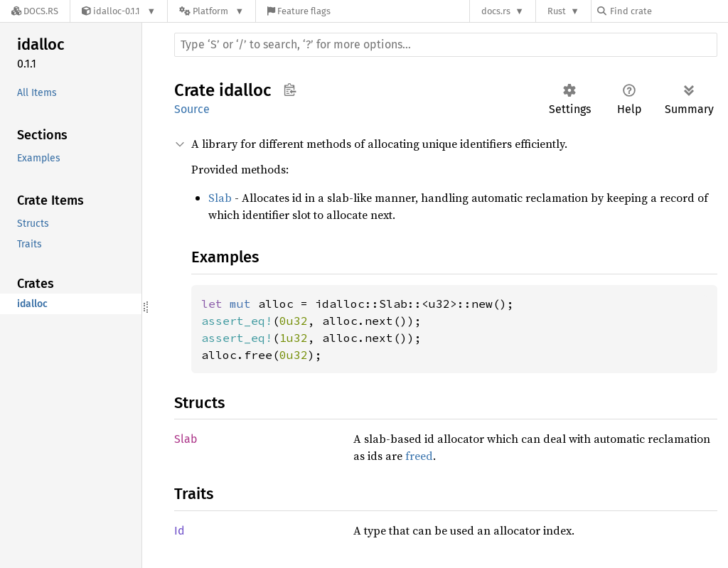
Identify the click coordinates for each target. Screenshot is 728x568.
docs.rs (496, 11)
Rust (557, 11)
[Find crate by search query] (668, 11)
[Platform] (212, 11)
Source (192, 109)
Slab (220, 198)
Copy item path (290, 90)
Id (180, 531)
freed (419, 456)
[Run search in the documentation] (446, 45)
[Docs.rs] (35, 11)
